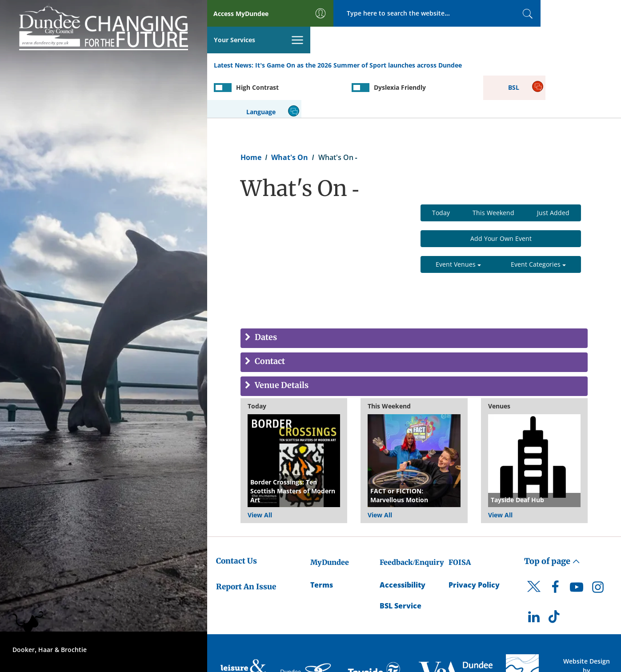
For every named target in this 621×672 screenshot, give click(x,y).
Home (251, 114)
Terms (322, 541)
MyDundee (330, 519)
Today (441, 170)
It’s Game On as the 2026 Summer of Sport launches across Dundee (359, 39)
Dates (265, 294)
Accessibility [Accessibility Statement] (403, 541)
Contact (269, 318)
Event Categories (538, 221)
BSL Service (401, 562)
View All (260, 471)
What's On (290, 114)
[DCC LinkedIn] (534, 576)
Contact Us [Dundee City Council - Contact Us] (236, 517)
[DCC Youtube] (577, 546)
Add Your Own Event (501, 195)
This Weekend (493, 170)
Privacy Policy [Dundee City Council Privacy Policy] (474, 541)
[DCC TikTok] (555, 576)
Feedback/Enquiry (412, 519)
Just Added (553, 170)
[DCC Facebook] (555, 546)
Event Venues (458, 221)
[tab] (414, 295)
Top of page (552, 518)
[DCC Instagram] (598, 546)
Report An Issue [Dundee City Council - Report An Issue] (246, 543)
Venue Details (281, 342)
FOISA (460, 519)
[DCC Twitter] (534, 551)
